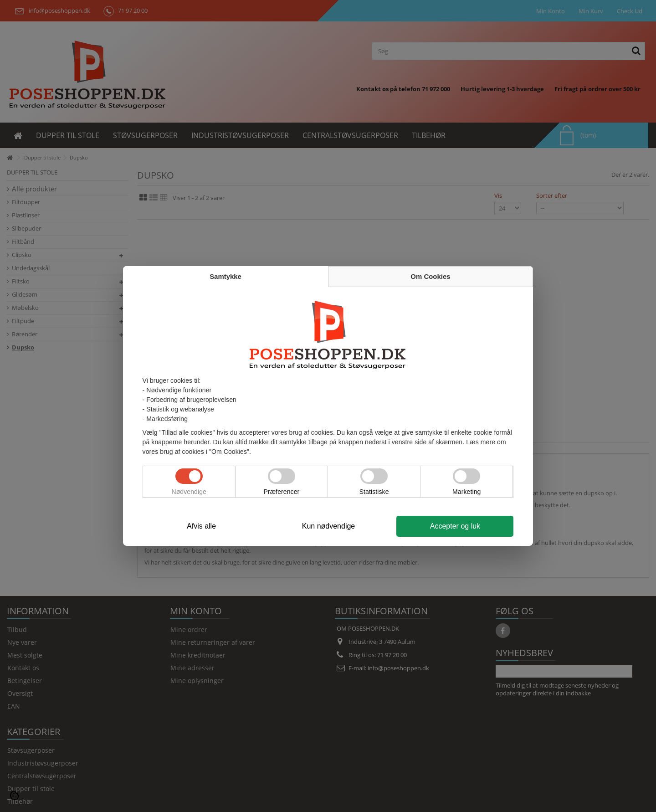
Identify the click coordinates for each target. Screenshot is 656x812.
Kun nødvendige (329, 526)
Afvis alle (201, 526)
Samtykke (225, 276)
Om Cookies (430, 276)
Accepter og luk (455, 526)
